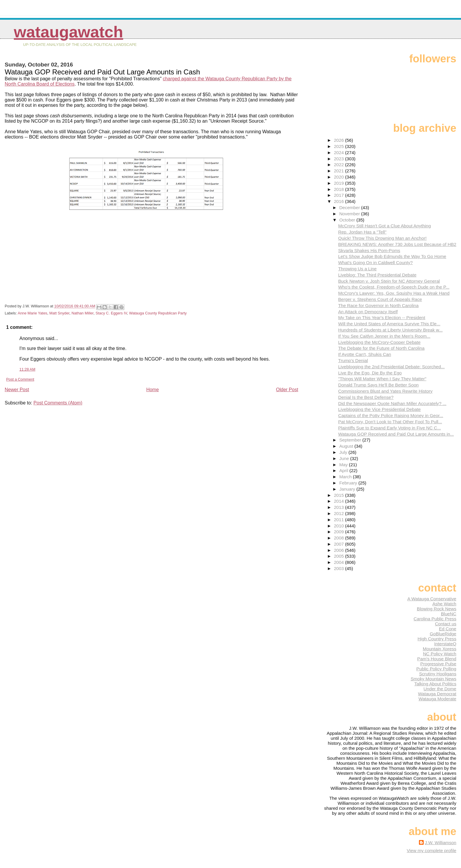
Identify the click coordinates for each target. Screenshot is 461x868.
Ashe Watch (444, 604)
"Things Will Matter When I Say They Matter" (382, 379)
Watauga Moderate (437, 699)
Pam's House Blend (437, 659)
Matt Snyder (59, 313)
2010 (340, 526)
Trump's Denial (353, 360)
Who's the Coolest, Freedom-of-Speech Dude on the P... (394, 287)
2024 (340, 153)
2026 (340, 140)
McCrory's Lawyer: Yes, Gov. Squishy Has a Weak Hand (394, 293)
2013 (340, 507)
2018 (340, 189)
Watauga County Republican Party (158, 313)
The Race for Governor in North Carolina (378, 305)
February (349, 483)
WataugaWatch (69, 32)
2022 (340, 165)
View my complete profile (431, 850)
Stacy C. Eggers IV (111, 313)
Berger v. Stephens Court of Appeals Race (380, 299)
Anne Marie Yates (32, 313)
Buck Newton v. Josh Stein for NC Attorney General (389, 281)
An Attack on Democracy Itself (368, 312)
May (344, 465)
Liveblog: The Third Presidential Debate (377, 275)
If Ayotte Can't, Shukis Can (365, 354)
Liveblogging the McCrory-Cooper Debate (379, 342)
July (344, 452)
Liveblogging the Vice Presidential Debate (379, 409)
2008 (340, 538)
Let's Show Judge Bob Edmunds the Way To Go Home (392, 256)
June (345, 458)
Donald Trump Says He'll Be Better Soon (378, 385)
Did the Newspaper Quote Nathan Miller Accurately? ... (392, 403)
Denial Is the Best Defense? (366, 397)
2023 (340, 159)
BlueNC (449, 614)
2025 (340, 146)
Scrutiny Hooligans (438, 674)
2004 (340, 562)
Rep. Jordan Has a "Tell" (362, 232)
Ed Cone (448, 629)
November (350, 214)
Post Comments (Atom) (58, 403)
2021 (340, 171)
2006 (340, 550)
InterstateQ (445, 644)
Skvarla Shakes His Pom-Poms (369, 250)
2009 (340, 532)
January (348, 489)
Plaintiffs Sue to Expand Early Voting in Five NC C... (389, 428)
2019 (340, 183)
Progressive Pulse (438, 664)
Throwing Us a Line (357, 269)
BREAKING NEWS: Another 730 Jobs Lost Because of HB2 (397, 244)
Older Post (287, 390)
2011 (340, 520)
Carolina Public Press (435, 619)
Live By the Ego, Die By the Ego (370, 373)
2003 (340, 568)
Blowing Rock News (437, 609)
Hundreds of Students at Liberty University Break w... (390, 330)
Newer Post (17, 390)
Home (152, 390)
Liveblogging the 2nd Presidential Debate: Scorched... (391, 367)
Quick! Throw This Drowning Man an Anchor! (382, 238)
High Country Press (437, 639)
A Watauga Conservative (432, 599)
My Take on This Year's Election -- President (382, 318)
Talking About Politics (435, 684)
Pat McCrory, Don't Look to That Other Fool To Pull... (390, 422)
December (350, 208)
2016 (340, 201)
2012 (340, 513)
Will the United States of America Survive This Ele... (389, 324)
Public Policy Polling (436, 669)
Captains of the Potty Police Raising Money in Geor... (391, 415)
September (351, 440)
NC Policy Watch (440, 654)
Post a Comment (20, 379)
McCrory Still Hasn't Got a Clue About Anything (384, 226)
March (346, 477)
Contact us (446, 624)
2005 (340, 556)
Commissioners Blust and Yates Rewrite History (385, 391)
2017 (340, 195)
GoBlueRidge (443, 634)
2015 (340, 495)
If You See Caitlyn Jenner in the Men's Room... (384, 336)
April (344, 470)
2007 (340, 544)
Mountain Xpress (440, 649)
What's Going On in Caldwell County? (375, 263)
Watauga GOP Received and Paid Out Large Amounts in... (396, 434)
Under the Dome (440, 689)
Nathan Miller (82, 313)
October (348, 220)
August (347, 446)
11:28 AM (27, 369)
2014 (340, 501)
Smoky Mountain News (434, 679)
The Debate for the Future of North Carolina (381, 348)
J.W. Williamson (441, 843)
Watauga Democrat (437, 694)
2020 (340, 177)
